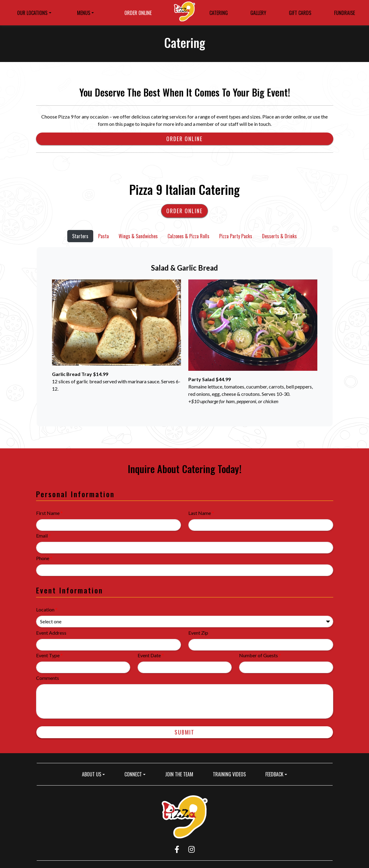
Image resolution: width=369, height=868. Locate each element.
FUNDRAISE (345, 13)
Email (43, 536)
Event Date (151, 655)
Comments (48, 678)
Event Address (51, 633)
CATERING (219, 13)
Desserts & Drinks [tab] (279, 236)
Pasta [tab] (103, 236)
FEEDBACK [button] (274, 774)
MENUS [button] (84, 13)
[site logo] (184, 13)
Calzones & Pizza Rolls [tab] (188, 236)
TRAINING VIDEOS (229, 774)
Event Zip (198, 633)
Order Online (184, 139)
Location (47, 609)
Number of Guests (260, 655)
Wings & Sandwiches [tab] (138, 236)
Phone (44, 558)
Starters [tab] (80, 236)
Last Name (201, 513)
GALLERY (258, 13)
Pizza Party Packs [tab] (236, 236)
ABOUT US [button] (92, 774)
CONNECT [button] (133, 774)
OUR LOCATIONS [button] (32, 13)
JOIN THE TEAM (182, 774)
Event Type (49, 655)
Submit (184, 732)
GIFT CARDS (302, 14)
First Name (49, 513)
